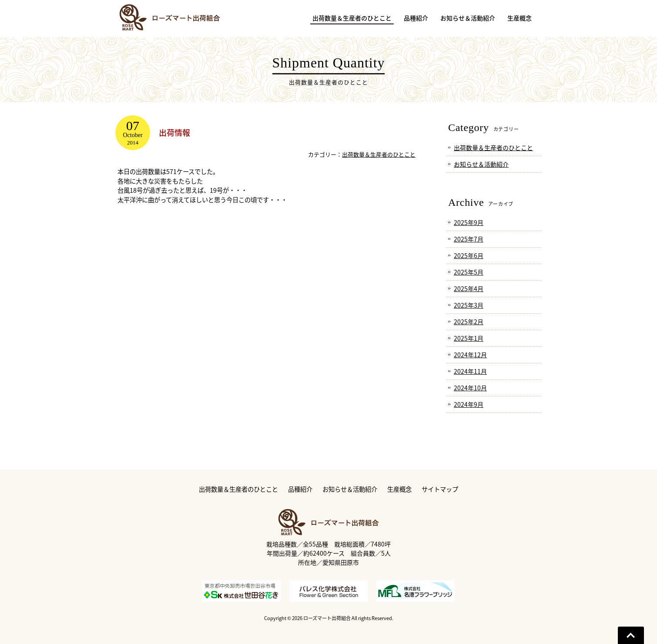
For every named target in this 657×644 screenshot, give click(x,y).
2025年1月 (469, 338)
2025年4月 (469, 288)
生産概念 (399, 489)
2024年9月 (469, 404)
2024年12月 (470, 355)
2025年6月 (469, 255)
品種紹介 (300, 489)
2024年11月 (470, 371)
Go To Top (631, 635)
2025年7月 (469, 239)
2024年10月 (470, 388)
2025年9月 (469, 222)
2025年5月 (469, 272)
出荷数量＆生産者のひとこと (379, 154)
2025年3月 (469, 305)
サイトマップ (440, 489)
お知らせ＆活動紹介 (481, 164)
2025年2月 (469, 322)
